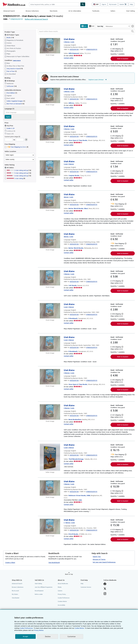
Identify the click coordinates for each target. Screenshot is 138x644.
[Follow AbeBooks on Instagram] (105, 594)
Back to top (69, 574)
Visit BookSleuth (54, 562)
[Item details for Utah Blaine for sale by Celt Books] (50, 278)
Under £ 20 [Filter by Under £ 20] (10, 128)
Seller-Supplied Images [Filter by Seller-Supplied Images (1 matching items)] (15, 101)
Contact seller (69, 58)
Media (60, 587)
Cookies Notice (62, 601)
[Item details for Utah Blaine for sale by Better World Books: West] (50, 201)
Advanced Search (9, 11)
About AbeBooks (63, 584)
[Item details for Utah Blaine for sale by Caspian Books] (50, 168)
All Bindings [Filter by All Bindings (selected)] (10, 81)
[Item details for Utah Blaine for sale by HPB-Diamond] (50, 46)
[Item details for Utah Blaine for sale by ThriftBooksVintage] (50, 457)
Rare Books (54, 11)
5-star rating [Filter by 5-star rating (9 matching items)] (16, 178)
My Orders (15, 594)
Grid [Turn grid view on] (92, 26)
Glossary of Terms (99, 559)
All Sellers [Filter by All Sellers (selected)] (11, 168)
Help (131, 4)
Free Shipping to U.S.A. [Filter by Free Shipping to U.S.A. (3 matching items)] (16, 147)
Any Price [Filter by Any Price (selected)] (9, 126)
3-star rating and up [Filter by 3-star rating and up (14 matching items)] (19, 173)
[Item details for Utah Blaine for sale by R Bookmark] (50, 311)
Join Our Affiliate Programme (44, 587)
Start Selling (131, 11)
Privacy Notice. (39, 630)
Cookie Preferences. (26, 628)
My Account (113, 4)
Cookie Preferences (64, 598)
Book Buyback (39, 591)
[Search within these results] (86, 31)
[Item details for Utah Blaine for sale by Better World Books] (50, 240)
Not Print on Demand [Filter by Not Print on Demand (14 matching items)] (14, 104)
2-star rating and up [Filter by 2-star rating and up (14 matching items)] (19, 170)
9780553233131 (17, 19)
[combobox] (55, 4)
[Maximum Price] (20, 140)
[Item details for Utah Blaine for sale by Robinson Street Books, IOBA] (50, 488)
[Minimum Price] (9, 140)
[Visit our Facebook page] (105, 584)
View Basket (16, 598)
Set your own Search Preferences (104, 562)
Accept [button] (25, 636)
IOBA (80, 500)
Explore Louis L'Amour (98, 80)
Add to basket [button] (123, 59)
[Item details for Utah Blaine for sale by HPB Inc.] (50, 95)
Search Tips (97, 556)
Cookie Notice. (80, 628)
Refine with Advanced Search (36, 19)
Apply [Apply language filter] (8, 117)
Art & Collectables (75, 11)
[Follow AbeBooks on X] (105, 589)
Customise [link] (71, 636)
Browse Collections (32, 11)
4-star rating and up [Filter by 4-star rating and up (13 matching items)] (19, 176)
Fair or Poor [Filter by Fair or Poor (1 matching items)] (11, 71)
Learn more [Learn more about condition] (17, 60)
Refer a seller (39, 594)
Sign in (104, 4)
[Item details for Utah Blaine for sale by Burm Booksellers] (50, 412)
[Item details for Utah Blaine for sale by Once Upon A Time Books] (50, 133)
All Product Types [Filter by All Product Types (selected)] (12, 35)
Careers (60, 591)
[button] (133, 31)
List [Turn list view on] (84, 26)
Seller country (10, 159)
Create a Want (10, 562)
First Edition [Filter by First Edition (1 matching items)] (11, 93)
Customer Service (86, 587)
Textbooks (96, 11)
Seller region (10, 155)
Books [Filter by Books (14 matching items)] (9, 37)
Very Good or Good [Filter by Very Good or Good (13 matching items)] (14, 69)
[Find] (83, 4)
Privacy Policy (62, 594)
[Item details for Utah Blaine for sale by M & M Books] (50, 527)
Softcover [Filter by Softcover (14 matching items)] (11, 86)
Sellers (113, 11)
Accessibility (61, 605)
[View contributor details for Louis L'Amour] (69, 42)
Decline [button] (48, 636)
